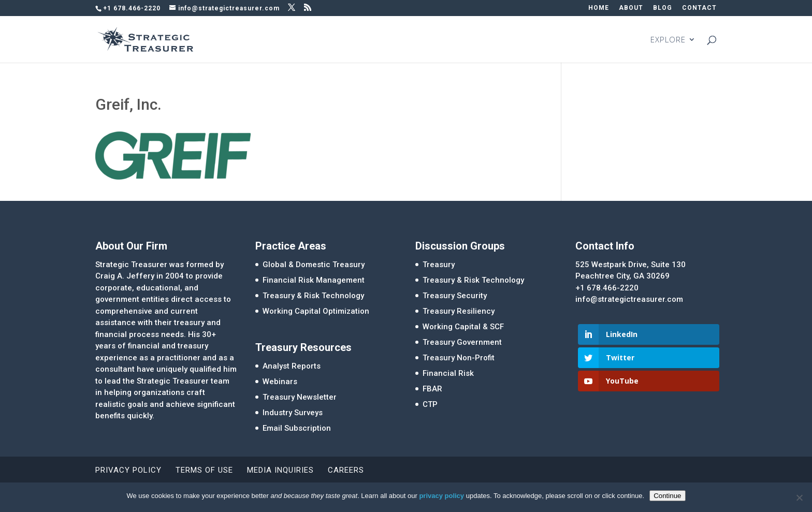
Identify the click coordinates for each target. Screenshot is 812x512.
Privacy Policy (128, 470)
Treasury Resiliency (459, 311)
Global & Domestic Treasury (314, 265)
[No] (799, 498)
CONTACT (699, 8)
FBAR (432, 389)
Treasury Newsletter (300, 397)
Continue (667, 496)
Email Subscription (297, 428)
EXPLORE (668, 40)
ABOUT (631, 8)
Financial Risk (448, 373)
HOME (599, 8)
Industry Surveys (293, 413)
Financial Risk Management (314, 280)
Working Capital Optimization (316, 311)
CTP (430, 404)
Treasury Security (455, 296)
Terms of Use (204, 470)
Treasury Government (462, 342)
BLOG (663, 8)
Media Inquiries (280, 470)
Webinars (280, 382)
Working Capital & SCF (463, 327)
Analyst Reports (292, 366)
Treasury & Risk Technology (313, 296)
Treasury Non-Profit (459, 358)
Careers (346, 470)
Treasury (439, 265)
